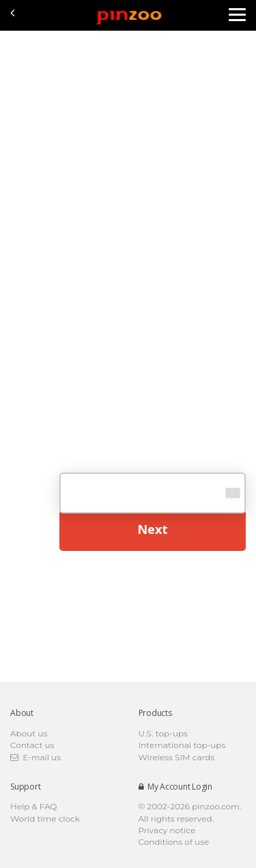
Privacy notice (167, 830)
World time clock (45, 819)
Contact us (32, 745)
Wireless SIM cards (177, 757)
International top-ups (182, 745)
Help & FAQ (33, 806)
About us (29, 733)
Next (153, 529)
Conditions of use (174, 842)
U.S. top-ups (163, 733)
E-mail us (35, 757)
